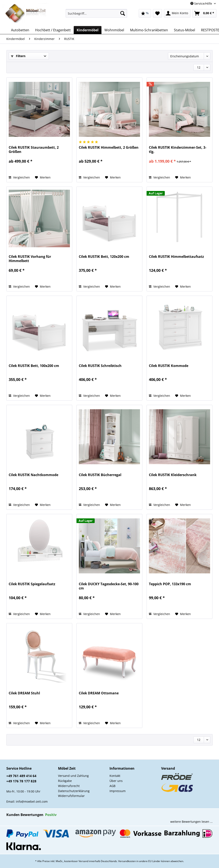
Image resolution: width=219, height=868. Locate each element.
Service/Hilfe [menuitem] (202, 3)
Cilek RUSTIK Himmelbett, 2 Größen (109, 148)
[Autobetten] (20, 30)
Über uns (116, 781)
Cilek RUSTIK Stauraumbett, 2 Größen (34, 150)
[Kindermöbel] (88, 30)
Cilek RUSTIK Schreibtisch (100, 366)
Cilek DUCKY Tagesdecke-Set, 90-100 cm (109, 586)
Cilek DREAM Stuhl (24, 693)
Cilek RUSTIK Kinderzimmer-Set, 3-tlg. (178, 150)
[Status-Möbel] (184, 30)
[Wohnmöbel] (114, 30)
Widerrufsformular (71, 796)
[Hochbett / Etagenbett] (53, 30)
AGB (112, 786)
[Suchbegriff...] (96, 13)
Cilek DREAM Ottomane (99, 693)
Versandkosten (127, 861)
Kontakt (115, 776)
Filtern (18, 56)
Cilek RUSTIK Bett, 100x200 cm (34, 366)
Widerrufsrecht (69, 786)
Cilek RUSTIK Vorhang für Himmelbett (30, 259)
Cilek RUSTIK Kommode (169, 366)
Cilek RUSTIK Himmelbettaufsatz (176, 257)
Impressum (118, 791)
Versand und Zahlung (73, 776)
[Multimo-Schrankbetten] (149, 30)
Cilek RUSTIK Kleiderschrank (173, 475)
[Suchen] (123, 13)
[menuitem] (96, 15)
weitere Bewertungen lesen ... (191, 822)
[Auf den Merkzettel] (43, 177)
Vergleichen (19, 177)
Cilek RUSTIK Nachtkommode (33, 475)
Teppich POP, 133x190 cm (170, 584)
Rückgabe (65, 781)
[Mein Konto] (177, 13)
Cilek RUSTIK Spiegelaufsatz (32, 584)
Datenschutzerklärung (74, 791)
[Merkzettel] (157, 13)
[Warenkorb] (204, 13)
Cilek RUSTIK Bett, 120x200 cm (104, 257)
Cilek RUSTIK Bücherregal (100, 475)
